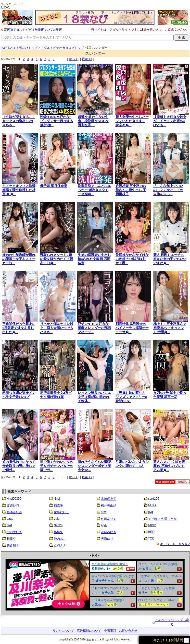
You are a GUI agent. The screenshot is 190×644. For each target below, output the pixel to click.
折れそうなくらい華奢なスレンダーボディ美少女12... (94, 466)
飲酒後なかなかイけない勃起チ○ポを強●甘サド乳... (132, 259)
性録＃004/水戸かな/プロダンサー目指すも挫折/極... (57, 121)
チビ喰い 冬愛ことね (162, 519)
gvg (151, 512)
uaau (10, 519)
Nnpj (57, 499)
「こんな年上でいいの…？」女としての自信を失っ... (168, 190)
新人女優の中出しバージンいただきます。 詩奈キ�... (132, 121)
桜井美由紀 (109, 506)
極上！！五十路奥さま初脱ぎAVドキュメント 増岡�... (170, 328)
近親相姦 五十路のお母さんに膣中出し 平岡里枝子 (131, 190)
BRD (151, 532)
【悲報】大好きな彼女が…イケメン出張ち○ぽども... (170, 121)
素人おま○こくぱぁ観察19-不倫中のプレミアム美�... (169, 466)
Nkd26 (58, 525)
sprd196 (154, 499)
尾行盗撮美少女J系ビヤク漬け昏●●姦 (56, 395)
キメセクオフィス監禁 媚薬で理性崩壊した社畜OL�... (19, 190)
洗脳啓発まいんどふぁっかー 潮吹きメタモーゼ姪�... (94, 190)
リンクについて (63, 631)
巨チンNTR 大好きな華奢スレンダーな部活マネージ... (94, 328)
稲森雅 (58, 506)
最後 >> (87, 59)
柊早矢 (58, 532)
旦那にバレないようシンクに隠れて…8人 (132, 464)
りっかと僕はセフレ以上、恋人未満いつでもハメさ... (57, 328)
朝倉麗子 (13, 545)
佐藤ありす (109, 519)
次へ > (73, 59)
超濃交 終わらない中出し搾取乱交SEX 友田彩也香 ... (93, 121)
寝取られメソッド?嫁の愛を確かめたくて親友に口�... (57, 259)
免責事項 (110, 631)
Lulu (57, 519)
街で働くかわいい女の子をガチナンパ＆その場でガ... (57, 466)
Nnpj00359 (14, 499)
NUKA (152, 505)
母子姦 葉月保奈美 (54, 186)
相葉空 (11, 539)
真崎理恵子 (109, 499)
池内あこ (60, 539)
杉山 (104, 525)
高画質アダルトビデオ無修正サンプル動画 (33, 30)
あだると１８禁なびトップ (19, 48)
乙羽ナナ (60, 545)
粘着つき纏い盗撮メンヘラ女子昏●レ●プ (19, 395)
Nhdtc (152, 525)
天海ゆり (107, 539)
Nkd (9, 525)
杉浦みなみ (14, 512)
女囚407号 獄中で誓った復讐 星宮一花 (170, 395)
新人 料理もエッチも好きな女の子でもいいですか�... (170, 259)
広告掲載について (89, 631)
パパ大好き (14, 532)
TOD (151, 538)
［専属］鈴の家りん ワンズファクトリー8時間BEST (131, 397)
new (104, 512)
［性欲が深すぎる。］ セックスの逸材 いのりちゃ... (19, 121)
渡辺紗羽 (13, 506)
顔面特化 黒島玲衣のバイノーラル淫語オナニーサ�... (132, 328)
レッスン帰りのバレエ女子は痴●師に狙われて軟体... (94, 397)
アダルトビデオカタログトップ (62, 48)
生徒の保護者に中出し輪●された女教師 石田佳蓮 (94, 259)
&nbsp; (95, 585)
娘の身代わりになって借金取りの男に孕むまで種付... (19, 466)
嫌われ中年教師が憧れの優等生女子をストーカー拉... (19, 259)
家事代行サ (61, 512)
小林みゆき (109, 532)
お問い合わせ (128, 631)
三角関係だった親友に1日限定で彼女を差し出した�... (19, 328)
